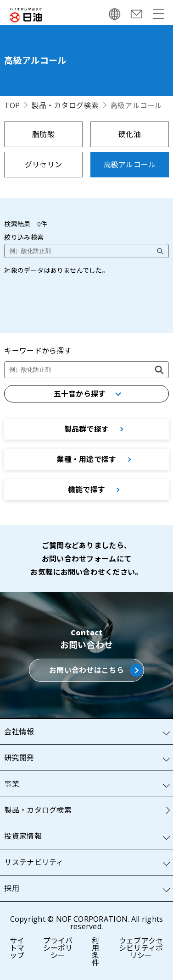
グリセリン (43, 165)
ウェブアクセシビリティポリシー (141, 948)
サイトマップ (17, 948)
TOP (12, 105)
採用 (12, 888)
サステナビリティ (34, 862)
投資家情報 (23, 836)
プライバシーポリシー (58, 948)
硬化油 (130, 134)
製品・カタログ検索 (65, 105)
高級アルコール (130, 165)
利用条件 (95, 952)
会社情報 (19, 732)
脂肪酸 (43, 134)
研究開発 (19, 758)
